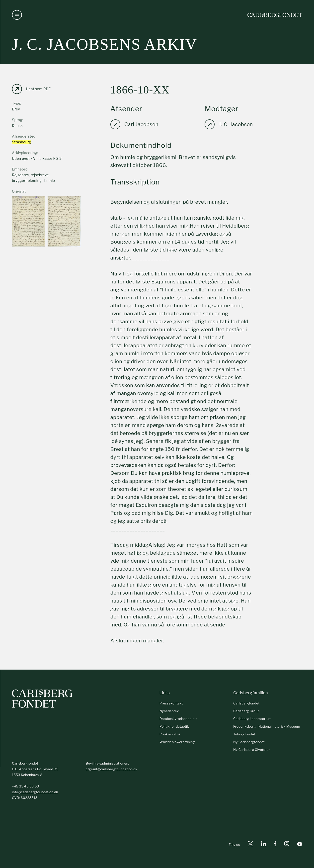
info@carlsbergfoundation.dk (35, 792)
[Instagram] (287, 845)
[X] (250, 845)
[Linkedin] (263, 845)
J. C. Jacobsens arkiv (105, 44)
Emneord (20, 169)
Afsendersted (24, 136)
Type (16, 103)
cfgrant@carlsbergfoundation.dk (112, 769)
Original (19, 191)
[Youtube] (300, 845)
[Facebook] (275, 845)
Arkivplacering (25, 153)
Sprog (17, 120)
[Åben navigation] (17, 15)
